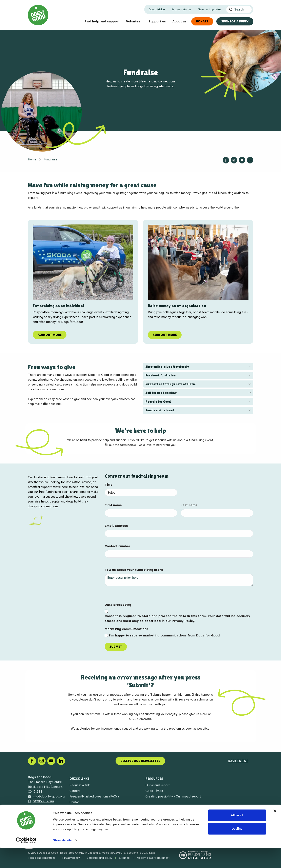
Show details (62, 860)
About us (179, 21)
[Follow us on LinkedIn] (250, 160)
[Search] (239, 9)
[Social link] (51, 761)
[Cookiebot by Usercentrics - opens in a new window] (26, 860)
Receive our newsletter (140, 761)
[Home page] (38, 15)
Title (109, 485)
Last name (189, 505)
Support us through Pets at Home (171, 384)
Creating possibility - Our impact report (173, 796)
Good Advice (157, 9)
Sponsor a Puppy (235, 21)
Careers (75, 791)
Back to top (238, 761)
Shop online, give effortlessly (167, 367)
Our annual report (158, 785)
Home (32, 159)
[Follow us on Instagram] (234, 160)
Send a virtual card (160, 410)
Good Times (154, 791)
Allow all (237, 835)
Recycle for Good (158, 402)
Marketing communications (126, 629)
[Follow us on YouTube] (242, 160)
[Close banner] (275, 831)
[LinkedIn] (61, 761)
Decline (237, 848)
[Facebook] (32, 761)
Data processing (118, 605)
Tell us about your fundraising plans (134, 570)
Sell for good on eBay (161, 393)
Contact (75, 802)
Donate (202, 21)
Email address (116, 526)
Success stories (181, 9)
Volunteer (134, 21)
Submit (116, 647)
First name (113, 505)
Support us (157, 21)
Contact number (117, 546)
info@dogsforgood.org (46, 796)
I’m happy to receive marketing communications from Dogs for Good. (165, 635)
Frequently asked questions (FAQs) (94, 796)
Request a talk (80, 785)
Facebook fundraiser (161, 375)
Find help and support (102, 21)
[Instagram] (42, 761)
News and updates (210, 9)
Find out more (50, 335)
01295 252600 (41, 801)
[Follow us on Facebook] (226, 160)
